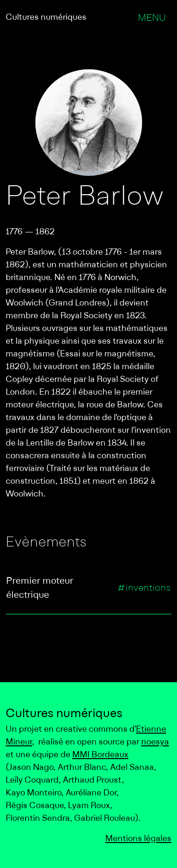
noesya (155, 742)
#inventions (144, 588)
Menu (152, 18)
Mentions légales (138, 839)
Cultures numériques (46, 18)
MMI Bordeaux (100, 755)
